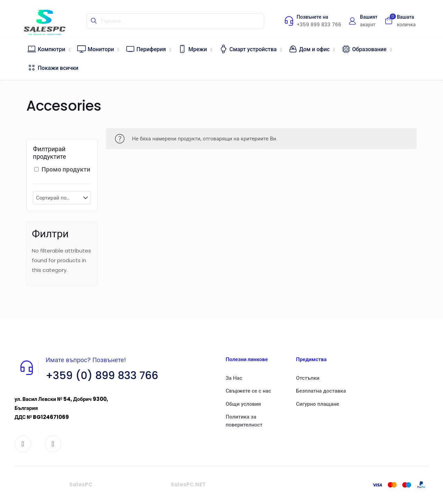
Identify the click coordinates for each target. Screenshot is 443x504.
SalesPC (81, 484)
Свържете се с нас (248, 391)
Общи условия (243, 404)
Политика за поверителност (244, 421)
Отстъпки (308, 378)
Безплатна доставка (321, 391)
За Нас (234, 378)
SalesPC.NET (188, 484)
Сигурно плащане (317, 404)
